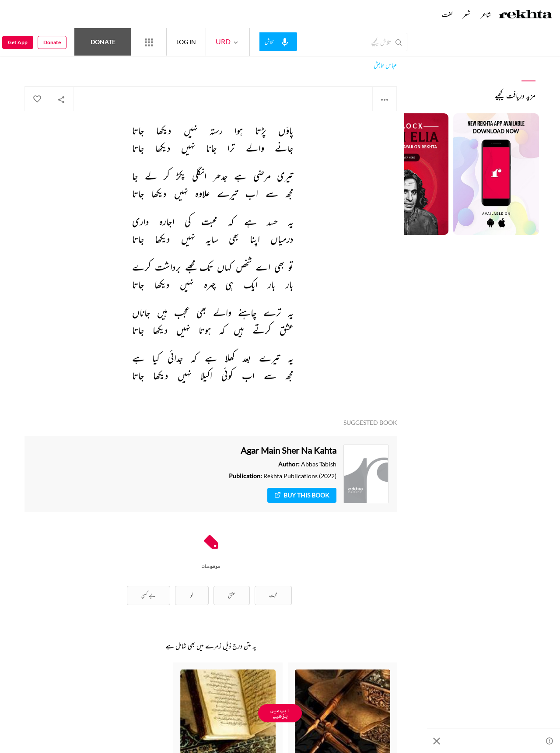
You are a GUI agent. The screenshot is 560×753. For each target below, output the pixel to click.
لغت (447, 14)
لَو (192, 595)
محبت (273, 595)
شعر (467, 14)
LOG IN (186, 42)
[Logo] (525, 15)
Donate (103, 42)
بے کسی (149, 595)
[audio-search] (278, 42)
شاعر (486, 14)
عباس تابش (385, 65)
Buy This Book (302, 495)
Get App (18, 42)
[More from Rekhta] (149, 42)
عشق (232, 595)
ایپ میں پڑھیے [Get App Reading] (280, 713)
